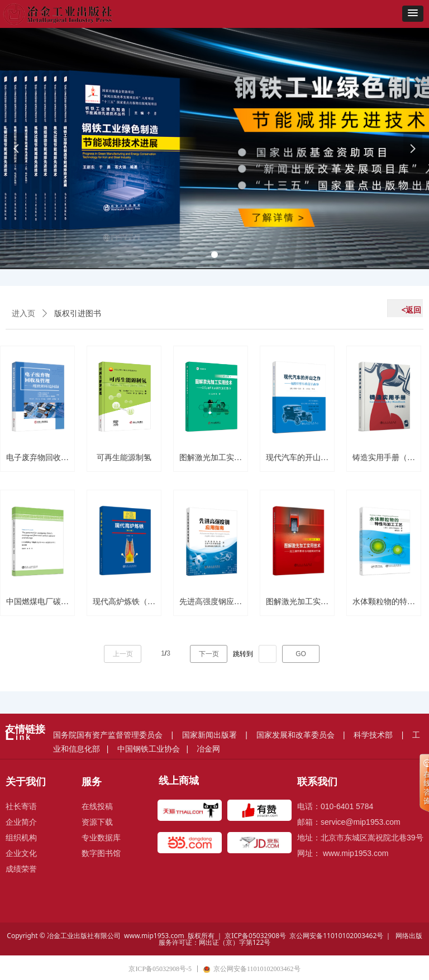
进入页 (23, 314)
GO (301, 654)
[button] (413, 14)
